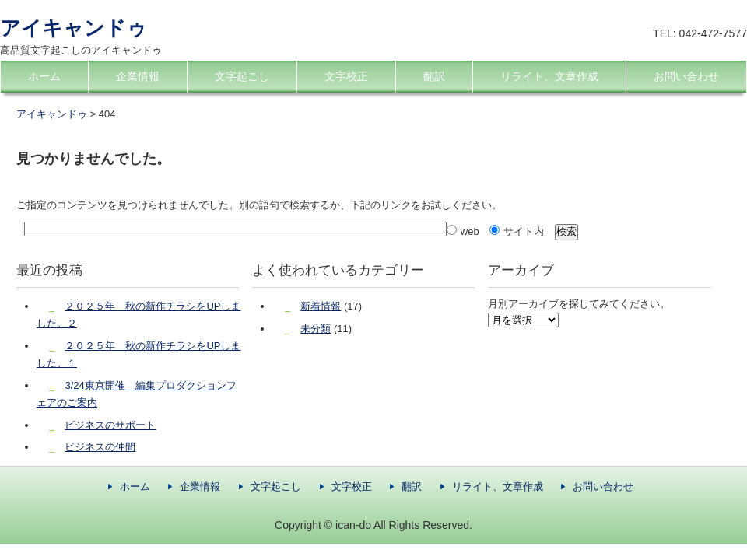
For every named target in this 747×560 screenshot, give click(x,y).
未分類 (316, 329)
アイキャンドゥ (74, 28)
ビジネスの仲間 (100, 447)
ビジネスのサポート (110, 425)
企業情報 (138, 76)
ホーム (44, 76)
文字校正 (346, 76)
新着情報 (321, 306)
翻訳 (434, 76)
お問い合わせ (686, 76)
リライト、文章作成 (549, 76)
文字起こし (242, 76)
